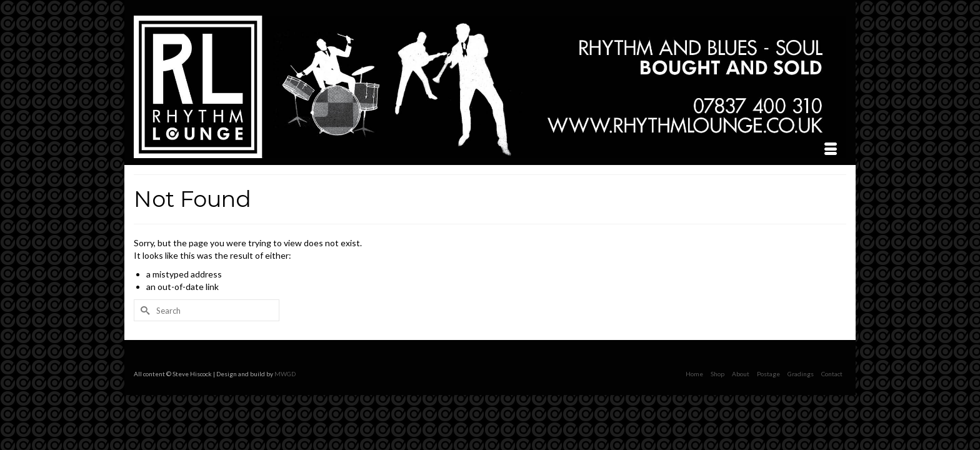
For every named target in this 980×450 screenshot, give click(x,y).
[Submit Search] (143, 353)
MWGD (285, 416)
